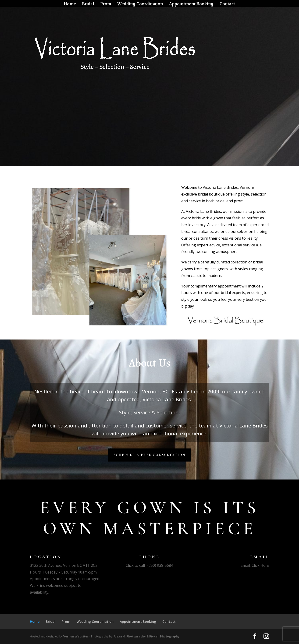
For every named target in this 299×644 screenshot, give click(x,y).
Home (70, 5)
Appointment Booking (191, 5)
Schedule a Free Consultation (149, 455)
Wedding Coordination (140, 5)
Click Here (260, 565)
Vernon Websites (76, 636)
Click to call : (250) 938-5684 (149, 565)
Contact (227, 5)
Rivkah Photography (164, 636)
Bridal (88, 5)
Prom (106, 5)
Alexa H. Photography (130, 636)
